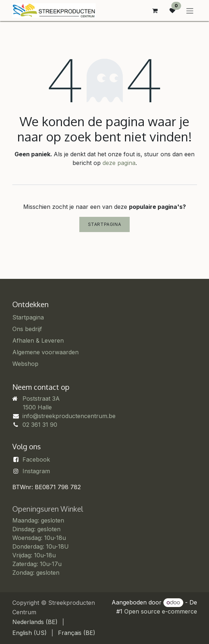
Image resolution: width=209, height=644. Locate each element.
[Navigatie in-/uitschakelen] (190, 11)
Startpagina (105, 224)
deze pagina (119, 163)
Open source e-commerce (161, 611)
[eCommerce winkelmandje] (155, 11)
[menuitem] (35, 622)
